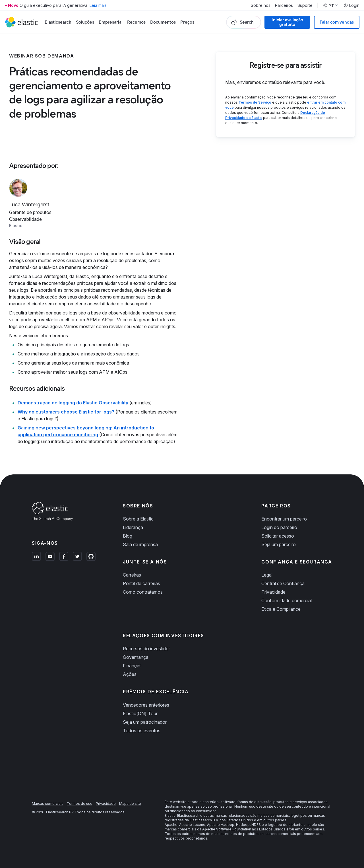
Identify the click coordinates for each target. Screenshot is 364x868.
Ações (130, 674)
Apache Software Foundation (227, 829)
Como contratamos (143, 592)
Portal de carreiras (141, 583)
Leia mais (98, 5)
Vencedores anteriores (146, 705)
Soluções (85, 22)
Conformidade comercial (287, 600)
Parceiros (284, 5)
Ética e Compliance (281, 609)
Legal (267, 575)
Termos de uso (80, 804)
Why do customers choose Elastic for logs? (66, 412)
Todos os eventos (142, 731)
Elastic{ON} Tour (140, 713)
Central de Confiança (283, 583)
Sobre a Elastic (138, 519)
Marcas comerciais (48, 804)
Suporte (305, 5)
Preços (187, 22)
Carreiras (132, 575)
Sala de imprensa (140, 544)
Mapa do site (130, 804)
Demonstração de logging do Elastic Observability (73, 403)
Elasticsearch (58, 22)
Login (351, 5)
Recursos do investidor (146, 649)
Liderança (133, 527)
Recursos (136, 22)
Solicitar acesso (278, 536)
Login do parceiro (279, 527)
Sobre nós (261, 5)
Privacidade (273, 592)
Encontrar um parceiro (284, 519)
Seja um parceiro (279, 544)
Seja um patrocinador (145, 722)
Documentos (163, 22)
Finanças (132, 666)
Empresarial (111, 22)
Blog (128, 536)
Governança (136, 657)
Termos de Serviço (255, 102)
